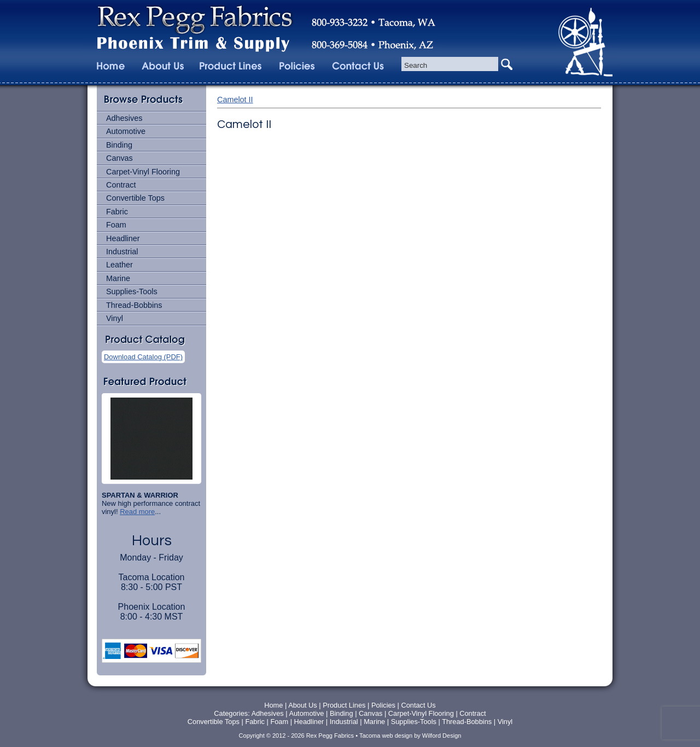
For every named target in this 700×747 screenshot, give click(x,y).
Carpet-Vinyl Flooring (143, 172)
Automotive (126, 131)
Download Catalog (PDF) (143, 357)
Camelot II (235, 100)
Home (273, 705)
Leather (119, 265)
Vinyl (115, 318)
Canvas (119, 158)
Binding (119, 145)
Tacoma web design (386, 736)
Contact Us (418, 705)
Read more (137, 512)
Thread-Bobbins (134, 305)
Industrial (122, 252)
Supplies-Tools (132, 291)
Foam (116, 225)
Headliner (123, 238)
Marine (118, 278)
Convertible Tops (135, 198)
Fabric (117, 212)
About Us (303, 705)
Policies (384, 705)
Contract (121, 185)
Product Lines (344, 705)
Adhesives (124, 118)
